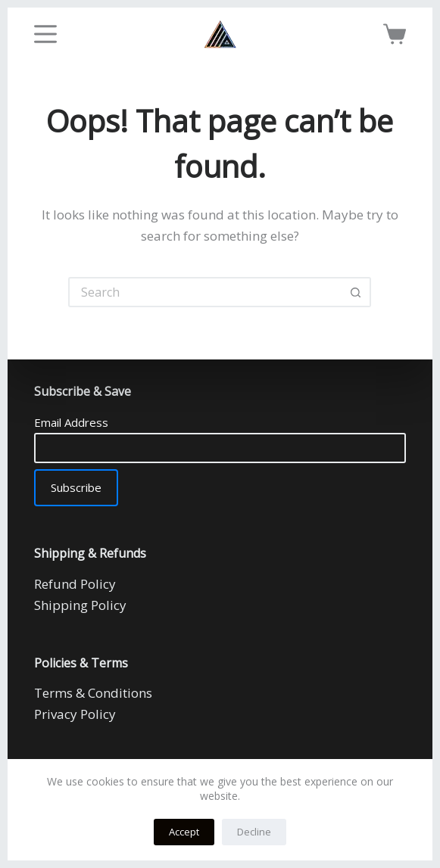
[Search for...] (204, 292)
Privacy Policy (75, 714)
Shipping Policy (80, 605)
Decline (254, 832)
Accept (184, 832)
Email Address (71, 422)
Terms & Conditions (93, 693)
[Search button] (356, 292)
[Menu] (45, 34)
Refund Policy (75, 584)
